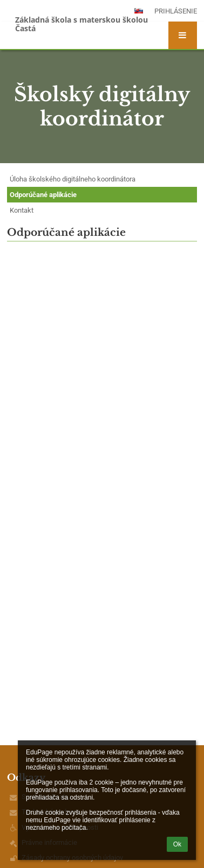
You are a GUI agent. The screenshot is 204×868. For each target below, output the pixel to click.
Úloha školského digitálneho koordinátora (73, 179)
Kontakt (22, 210)
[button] (183, 35)
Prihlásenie (176, 11)
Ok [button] (177, 844)
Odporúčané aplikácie (43, 195)
